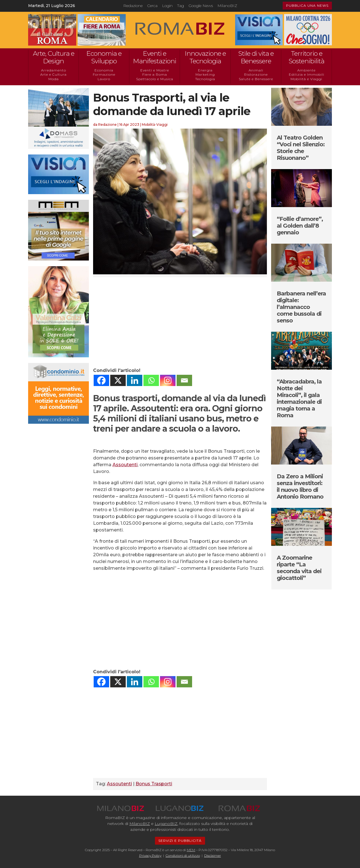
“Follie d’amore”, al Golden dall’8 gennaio (300, 226)
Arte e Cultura (53, 74)
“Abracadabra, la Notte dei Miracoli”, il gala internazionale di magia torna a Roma (299, 398)
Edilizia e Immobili (307, 74)
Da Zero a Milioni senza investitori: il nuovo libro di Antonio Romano (300, 486)
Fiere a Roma (155, 74)
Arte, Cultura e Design (54, 57)
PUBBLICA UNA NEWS (307, 5)
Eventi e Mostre (155, 70)
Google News (201, 6)
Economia (104, 70)
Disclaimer (213, 855)
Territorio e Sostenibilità (306, 57)
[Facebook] (101, 380)
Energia (205, 70)
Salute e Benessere (256, 79)
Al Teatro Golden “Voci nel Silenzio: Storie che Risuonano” (301, 148)
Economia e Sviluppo (104, 57)
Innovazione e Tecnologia (205, 57)
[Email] (184, 380)
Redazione (133, 6)
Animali (256, 70)
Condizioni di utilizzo (183, 855)
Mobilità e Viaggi (306, 79)
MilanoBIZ (227, 6)
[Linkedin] (135, 380)
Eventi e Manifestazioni (155, 57)
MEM (191, 850)
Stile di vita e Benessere (256, 57)
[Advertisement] (180, 322)
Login (167, 6)
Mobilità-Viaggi (155, 125)
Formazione (104, 74)
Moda (54, 79)
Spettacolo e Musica (155, 79)
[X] (118, 380)
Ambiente (306, 70)
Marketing (205, 74)
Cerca (152, 6)
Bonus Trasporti (154, 784)
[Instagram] (168, 380)
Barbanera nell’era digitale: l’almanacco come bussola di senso (301, 307)
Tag (181, 6)
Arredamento (54, 70)
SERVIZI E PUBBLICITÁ (180, 841)
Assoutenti (125, 465)
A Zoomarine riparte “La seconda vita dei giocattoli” (299, 568)
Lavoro (104, 79)
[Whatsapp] (151, 380)
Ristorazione (256, 74)
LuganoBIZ (166, 824)
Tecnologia (205, 79)
